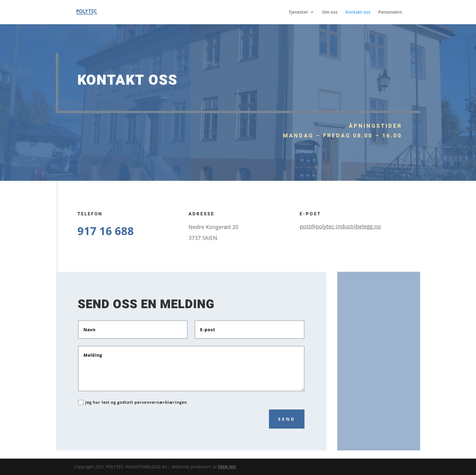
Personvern (390, 12)
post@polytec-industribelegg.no (340, 226)
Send (287, 419)
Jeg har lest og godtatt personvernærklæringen (133, 403)
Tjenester (298, 12)
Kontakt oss (358, 12)
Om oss (330, 12)
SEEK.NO (227, 467)
